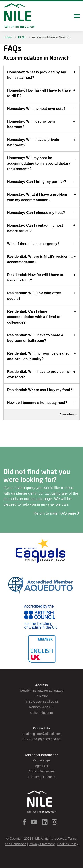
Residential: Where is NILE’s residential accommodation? (40, 259)
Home (8, 37)
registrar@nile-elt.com (46, 734)
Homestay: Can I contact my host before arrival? (35, 228)
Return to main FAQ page (57, 513)
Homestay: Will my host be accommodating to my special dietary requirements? (39, 163)
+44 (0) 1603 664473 (46, 739)
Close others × (68, 414)
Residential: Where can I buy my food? (40, 390)
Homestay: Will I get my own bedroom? (31, 124)
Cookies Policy (68, 844)
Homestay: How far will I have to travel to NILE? (39, 93)
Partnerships (41, 760)
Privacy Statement (42, 844)
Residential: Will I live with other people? (34, 296)
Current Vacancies (41, 771)
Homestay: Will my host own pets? (36, 109)
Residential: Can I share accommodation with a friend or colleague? (34, 317)
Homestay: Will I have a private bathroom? (33, 142)
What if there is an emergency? (33, 244)
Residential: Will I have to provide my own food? (38, 374)
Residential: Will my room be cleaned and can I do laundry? (38, 356)
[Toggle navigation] (77, 16)
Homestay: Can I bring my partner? (37, 182)
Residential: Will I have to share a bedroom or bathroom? (35, 338)
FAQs (22, 37)
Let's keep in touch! (42, 777)
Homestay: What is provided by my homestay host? (37, 75)
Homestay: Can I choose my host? (36, 213)
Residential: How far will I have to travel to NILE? (35, 278)
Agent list (41, 766)
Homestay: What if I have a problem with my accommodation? (37, 197)
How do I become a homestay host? (37, 403)
